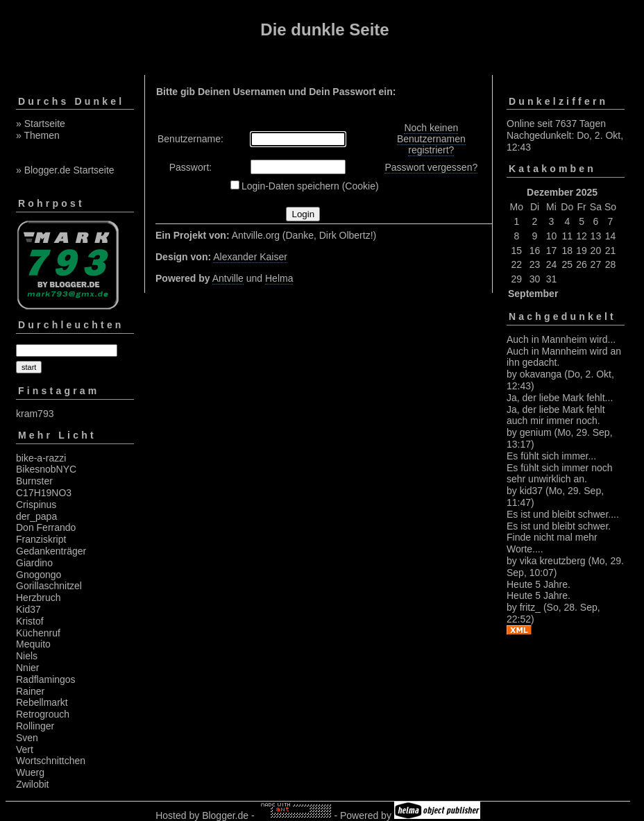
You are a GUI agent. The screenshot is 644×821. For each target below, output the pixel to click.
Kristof (30, 621)
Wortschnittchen (51, 761)
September (533, 294)
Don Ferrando (46, 527)
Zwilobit (32, 784)
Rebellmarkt (42, 702)
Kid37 (28, 609)
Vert (25, 750)
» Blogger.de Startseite (65, 170)
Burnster (34, 481)
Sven (27, 738)
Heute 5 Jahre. (539, 584)
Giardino (34, 563)
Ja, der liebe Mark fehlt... (560, 398)
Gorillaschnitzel (49, 586)
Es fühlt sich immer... (551, 456)
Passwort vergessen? (431, 167)
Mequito (33, 644)
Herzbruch (39, 598)
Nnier (27, 668)
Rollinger (35, 726)
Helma (279, 278)
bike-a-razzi (41, 458)
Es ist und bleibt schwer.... (563, 514)
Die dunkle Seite (324, 29)
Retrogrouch (43, 714)
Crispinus (36, 505)
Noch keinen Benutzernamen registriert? (431, 139)
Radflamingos (46, 679)
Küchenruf (38, 633)
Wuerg (30, 772)
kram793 (35, 414)
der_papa (36, 516)
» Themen (38, 135)
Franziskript (41, 539)
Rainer (30, 691)
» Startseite (41, 124)
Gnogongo (39, 575)
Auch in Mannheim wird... (561, 339)
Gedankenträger (51, 551)
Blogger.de (225, 815)
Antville (228, 278)
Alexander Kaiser (250, 257)
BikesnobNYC (46, 469)
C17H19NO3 (44, 493)
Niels (27, 656)
